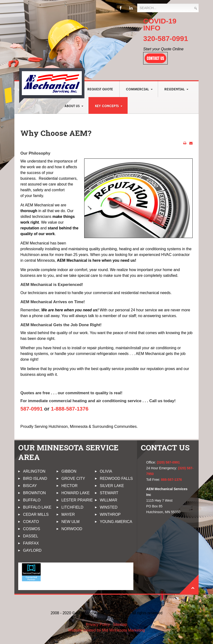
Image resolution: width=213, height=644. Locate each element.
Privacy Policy (98, 624)
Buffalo (32, 500)
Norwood (72, 529)
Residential (175, 89)
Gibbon (69, 471)
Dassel (31, 536)
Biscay (30, 486)
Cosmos (32, 529)
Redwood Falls (116, 479)
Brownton (34, 493)
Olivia (106, 471)
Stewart (109, 493)
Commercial (137, 89)
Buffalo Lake (37, 507)
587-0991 (32, 409)
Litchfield (72, 507)
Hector (69, 486)
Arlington (34, 471)
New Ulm (71, 522)
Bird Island (35, 479)
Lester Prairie (77, 500)
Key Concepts (107, 106)
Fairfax (31, 543)
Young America (116, 522)
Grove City (73, 479)
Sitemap (120, 624)
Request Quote (100, 89)
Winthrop (110, 514)
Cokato (31, 522)
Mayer (68, 514)
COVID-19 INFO (160, 24)
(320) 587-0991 (168, 462)
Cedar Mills (36, 514)
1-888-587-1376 (70, 409)
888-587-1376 (171, 480)
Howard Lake (76, 493)
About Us (72, 106)
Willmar (109, 500)
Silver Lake (112, 486)
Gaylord (32, 550)
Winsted (109, 507)
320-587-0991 (166, 38)
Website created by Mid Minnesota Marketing (106, 630)
